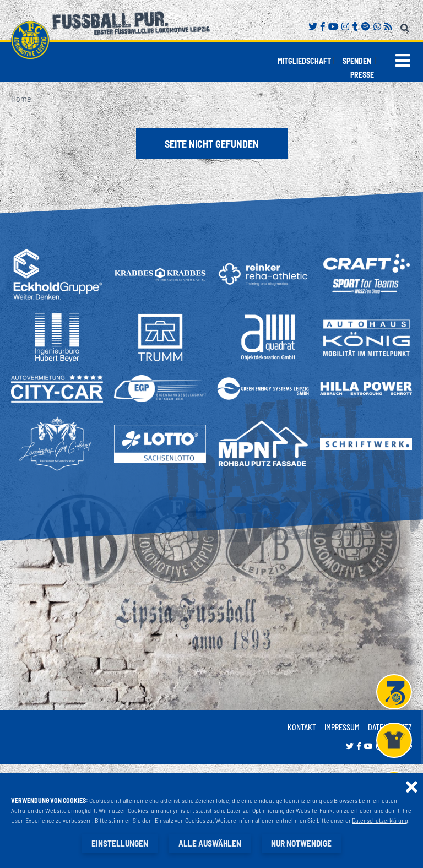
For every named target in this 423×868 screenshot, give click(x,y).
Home (21, 98)
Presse (362, 75)
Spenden (357, 61)
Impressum (342, 727)
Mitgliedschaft (304, 61)
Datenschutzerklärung (380, 821)
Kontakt (302, 727)
